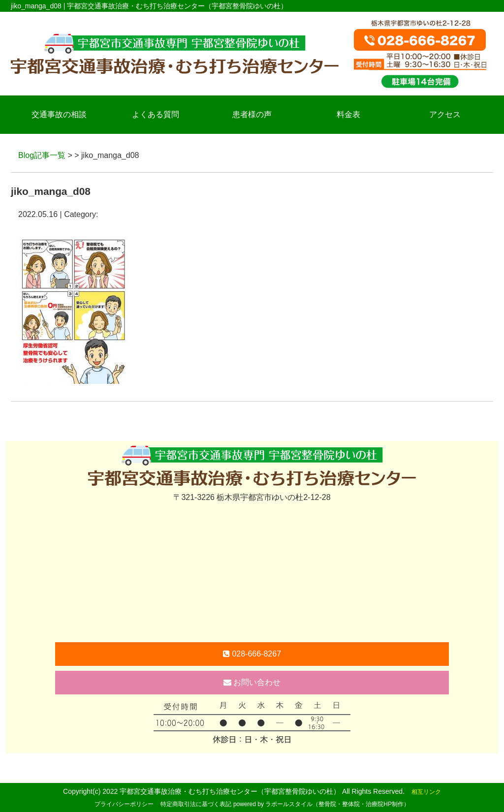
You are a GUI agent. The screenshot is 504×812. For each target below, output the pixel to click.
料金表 (348, 114)
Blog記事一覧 (42, 155)
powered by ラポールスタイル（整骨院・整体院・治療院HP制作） (321, 804)
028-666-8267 (252, 654)
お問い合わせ (252, 682)
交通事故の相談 (59, 114)
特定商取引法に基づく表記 (196, 804)
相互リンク (426, 792)
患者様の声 (252, 114)
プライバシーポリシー (124, 804)
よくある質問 (156, 114)
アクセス (445, 114)
